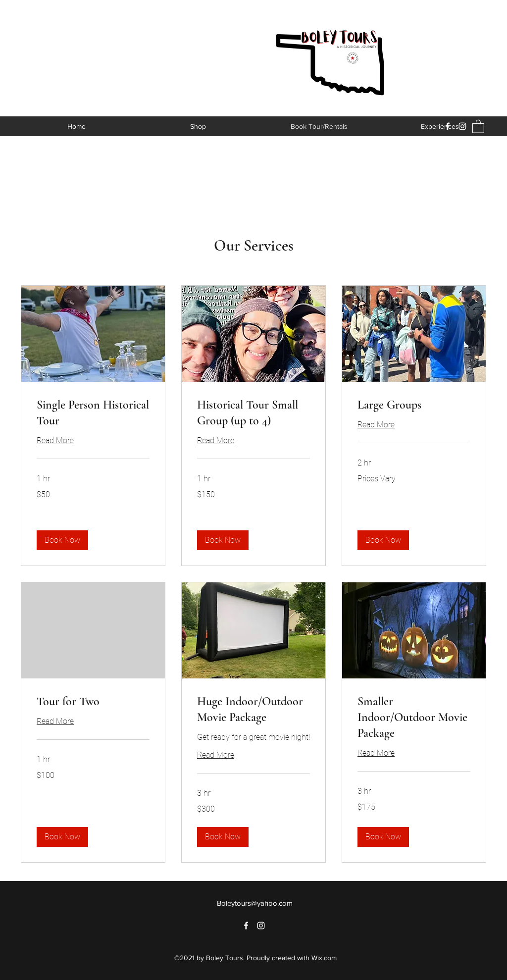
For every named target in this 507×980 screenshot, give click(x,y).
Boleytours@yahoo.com (255, 903)
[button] (478, 126)
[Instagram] (462, 126)
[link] (93, 413)
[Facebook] (448, 126)
